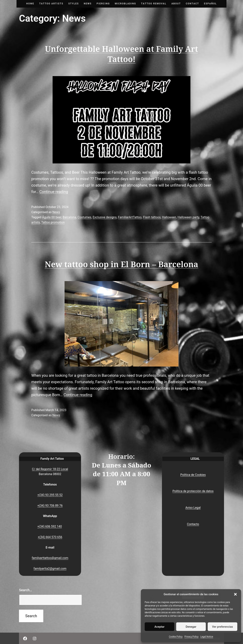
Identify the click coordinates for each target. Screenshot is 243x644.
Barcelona (69, 217)
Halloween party (188, 217)
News (88, 4)
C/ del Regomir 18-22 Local (50, 469)
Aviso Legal (193, 508)
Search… (26, 590)
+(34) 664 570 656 (50, 537)
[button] (235, 594)
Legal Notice (207, 637)
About (176, 4)
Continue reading (54, 192)
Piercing (103, 4)
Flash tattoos (152, 217)
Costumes (84, 217)
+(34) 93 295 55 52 (50, 495)
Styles (74, 4)
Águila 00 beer (52, 217)
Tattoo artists (51, 4)
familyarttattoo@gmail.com (50, 558)
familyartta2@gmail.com (50, 569)
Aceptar (160, 627)
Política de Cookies (193, 475)
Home (30, 4)
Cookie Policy (176, 637)
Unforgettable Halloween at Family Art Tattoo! (121, 54)
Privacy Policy (192, 637)
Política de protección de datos (193, 491)
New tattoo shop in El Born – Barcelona (121, 264)
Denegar (191, 627)
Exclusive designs (105, 217)
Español (210, 4)
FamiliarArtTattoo (130, 217)
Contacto (193, 524)
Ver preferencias (222, 627)
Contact (192, 4)
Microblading (125, 4)
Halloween (169, 217)
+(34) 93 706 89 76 (50, 506)
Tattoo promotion (53, 222)
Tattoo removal (154, 4)
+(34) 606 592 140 (50, 526)
